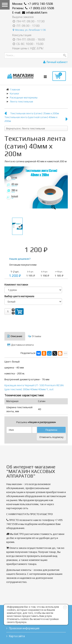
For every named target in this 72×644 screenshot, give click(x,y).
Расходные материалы (24, 97)
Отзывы (35, 336)
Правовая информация (24, 628)
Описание (15, 336)
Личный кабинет (55, 62)
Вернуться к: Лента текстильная (26, 128)
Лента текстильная (21, 101)
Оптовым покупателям (23, 265)
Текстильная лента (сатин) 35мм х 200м (35, 113)
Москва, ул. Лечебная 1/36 (29, 30)
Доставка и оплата (20, 345)
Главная (15, 89)
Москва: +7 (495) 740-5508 (33, 4)
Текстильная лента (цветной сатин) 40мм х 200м (31, 119)
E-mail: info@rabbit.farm (30, 13)
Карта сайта (17, 636)
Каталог (14, 93)
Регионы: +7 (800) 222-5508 (33, 8)
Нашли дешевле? (20, 259)
